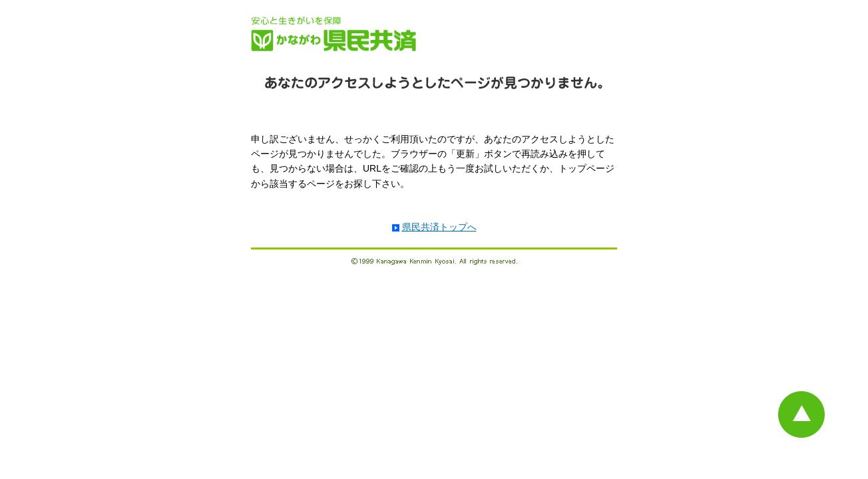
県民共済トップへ (439, 227)
